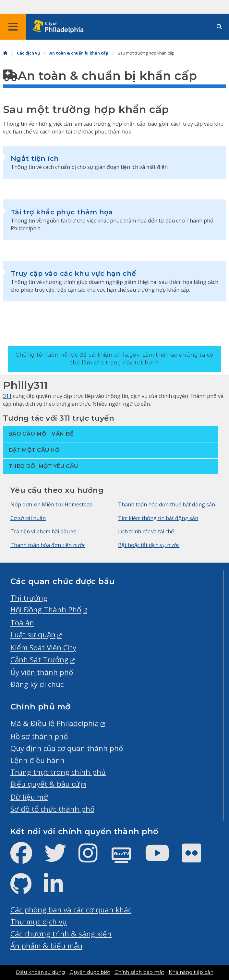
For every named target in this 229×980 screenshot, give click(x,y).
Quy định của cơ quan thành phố (67, 748)
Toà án (22, 623)
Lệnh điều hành (37, 760)
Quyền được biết (90, 972)
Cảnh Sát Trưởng (39, 660)
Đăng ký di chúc (37, 684)
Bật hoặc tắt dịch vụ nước (149, 545)
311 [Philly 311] (7, 396)
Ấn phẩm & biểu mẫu (46, 946)
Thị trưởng (29, 598)
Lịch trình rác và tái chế (146, 531)
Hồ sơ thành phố (39, 736)
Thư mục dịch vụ (39, 922)
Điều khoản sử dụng (40, 972)
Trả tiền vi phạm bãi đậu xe (43, 531)
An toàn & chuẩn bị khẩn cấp (79, 53)
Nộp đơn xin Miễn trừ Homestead (51, 504)
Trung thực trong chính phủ (58, 772)
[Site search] (219, 27)
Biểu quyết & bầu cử (45, 784)
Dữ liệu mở (29, 797)
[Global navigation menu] (13, 27)
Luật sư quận (33, 635)
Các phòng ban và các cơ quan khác (71, 910)
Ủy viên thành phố (42, 672)
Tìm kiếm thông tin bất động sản (158, 518)
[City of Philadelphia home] (60, 27)
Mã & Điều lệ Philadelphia (55, 723)
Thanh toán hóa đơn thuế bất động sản (167, 504)
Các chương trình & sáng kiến (61, 934)
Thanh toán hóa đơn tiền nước (48, 545)
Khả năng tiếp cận (191, 972)
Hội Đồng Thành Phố (46, 610)
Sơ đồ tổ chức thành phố (52, 809)
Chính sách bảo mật (139, 972)
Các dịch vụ (28, 53)
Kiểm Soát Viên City (43, 648)
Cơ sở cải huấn (28, 518)
